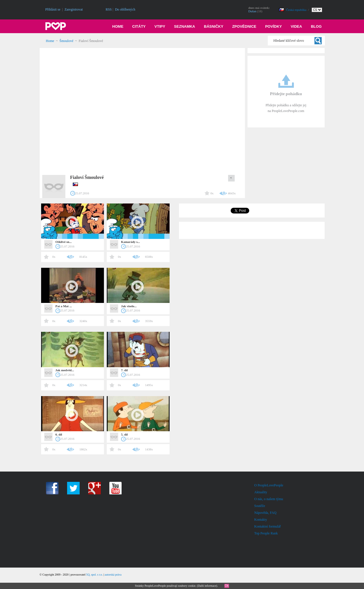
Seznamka (185, 26)
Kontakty (261, 520)
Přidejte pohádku (286, 94)
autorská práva (113, 575)
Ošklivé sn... (64, 242)
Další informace (207, 586)
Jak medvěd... (65, 370)
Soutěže (260, 506)
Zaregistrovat (74, 9)
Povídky (274, 26)
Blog (316, 26)
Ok (227, 586)
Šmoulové (66, 41)
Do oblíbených (125, 9)
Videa (296, 26)
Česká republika (297, 10)
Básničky (214, 26)
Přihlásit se (53, 9)
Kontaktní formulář (268, 526)
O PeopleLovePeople (269, 485)
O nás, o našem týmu (269, 499)
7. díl (124, 370)
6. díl (59, 434)
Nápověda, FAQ (266, 513)
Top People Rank (266, 533)
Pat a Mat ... (64, 306)
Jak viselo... (129, 306)
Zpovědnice (244, 26)
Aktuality (261, 492)
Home (118, 26)
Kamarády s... (130, 242)
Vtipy (160, 26)
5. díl (124, 434)
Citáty (139, 26)
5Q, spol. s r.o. (94, 575)
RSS (109, 9)
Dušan (252, 11)
